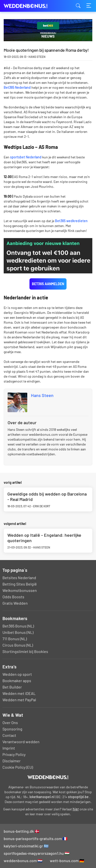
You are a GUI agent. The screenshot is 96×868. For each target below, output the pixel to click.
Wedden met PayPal (19, 700)
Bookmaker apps (17, 681)
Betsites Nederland (19, 578)
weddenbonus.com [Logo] (28, 6)
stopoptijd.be (78, 797)
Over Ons (10, 722)
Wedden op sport (17, 674)
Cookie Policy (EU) (18, 767)
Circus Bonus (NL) (18, 645)
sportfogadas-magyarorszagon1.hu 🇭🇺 (37, 853)
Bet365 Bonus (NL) (18, 626)
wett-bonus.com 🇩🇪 (67, 861)
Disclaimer (12, 761)
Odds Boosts (13, 597)
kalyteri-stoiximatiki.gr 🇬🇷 (26, 846)
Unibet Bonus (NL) (18, 632)
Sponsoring (12, 729)
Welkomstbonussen (20, 590)
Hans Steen (42, 395)
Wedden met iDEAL (19, 693)
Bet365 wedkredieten (71, 221)
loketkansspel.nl (42, 797)
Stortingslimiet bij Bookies (25, 651)
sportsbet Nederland (26, 157)
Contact (9, 735)
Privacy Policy (14, 754)
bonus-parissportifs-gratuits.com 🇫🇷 (36, 838)
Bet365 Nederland (17, 87)
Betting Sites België (20, 584)
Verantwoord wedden (21, 742)
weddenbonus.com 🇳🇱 (23, 861)
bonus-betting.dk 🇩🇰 (22, 831)
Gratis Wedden (15, 603)
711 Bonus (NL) (15, 639)
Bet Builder (12, 687)
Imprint (9, 748)
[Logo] (48, 777)
